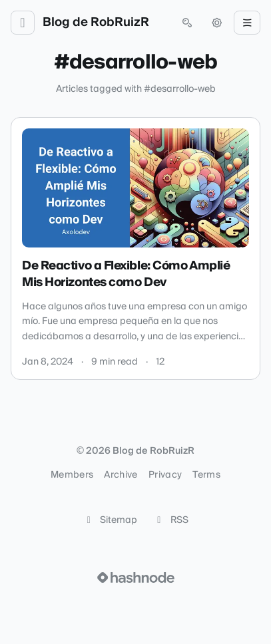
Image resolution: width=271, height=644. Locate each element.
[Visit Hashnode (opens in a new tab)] (136, 577)
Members (72, 475)
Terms (206, 475)
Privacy (165, 475)
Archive (121, 475)
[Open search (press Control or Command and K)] (187, 23)
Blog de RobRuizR (96, 23)
